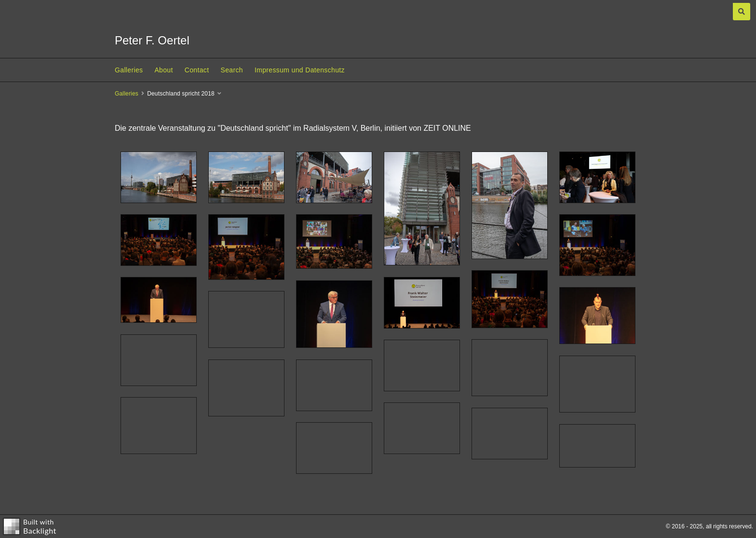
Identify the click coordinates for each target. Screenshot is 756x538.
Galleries (129, 70)
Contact (197, 70)
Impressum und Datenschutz (300, 70)
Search (231, 70)
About (163, 70)
